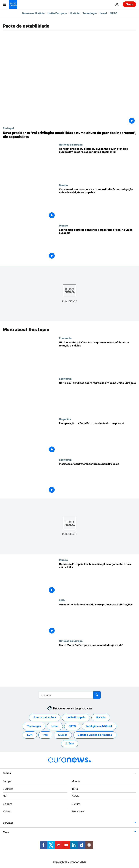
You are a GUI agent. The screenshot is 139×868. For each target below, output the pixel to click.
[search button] (97, 695)
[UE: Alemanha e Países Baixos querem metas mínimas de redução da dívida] (98, 357)
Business (8, 789)
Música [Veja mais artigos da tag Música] (63, 735)
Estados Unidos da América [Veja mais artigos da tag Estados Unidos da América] (95, 735)
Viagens (8, 804)
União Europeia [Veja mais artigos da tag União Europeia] (76, 718)
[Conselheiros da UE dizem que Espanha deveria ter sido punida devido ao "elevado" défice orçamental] (98, 163)
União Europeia (57, 13)
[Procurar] (70, 695)
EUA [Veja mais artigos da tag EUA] (30, 735)
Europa (7, 781)
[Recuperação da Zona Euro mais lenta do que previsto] (98, 438)
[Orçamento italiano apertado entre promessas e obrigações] (98, 619)
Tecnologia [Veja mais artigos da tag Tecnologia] (34, 726)
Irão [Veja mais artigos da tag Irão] (45, 735)
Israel (103, 13)
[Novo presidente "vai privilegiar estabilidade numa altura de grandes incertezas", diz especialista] (69, 135)
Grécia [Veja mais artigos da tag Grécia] (70, 744)
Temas (7, 773)
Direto (129, 4)
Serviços (8, 823)
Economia (65, 338)
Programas (78, 811)
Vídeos (7, 811)
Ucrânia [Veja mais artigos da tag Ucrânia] (101, 718)
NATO (114, 13)
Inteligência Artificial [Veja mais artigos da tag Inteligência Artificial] (99, 726)
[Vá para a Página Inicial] (13, 4)
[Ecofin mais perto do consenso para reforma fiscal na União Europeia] (98, 244)
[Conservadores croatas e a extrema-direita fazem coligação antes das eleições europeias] (98, 204)
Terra (75, 789)
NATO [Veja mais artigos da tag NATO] (72, 726)
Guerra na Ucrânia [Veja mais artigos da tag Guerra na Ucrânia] (45, 718)
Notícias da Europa (71, 144)
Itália (62, 600)
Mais (6, 832)
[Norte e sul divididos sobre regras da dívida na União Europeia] (98, 397)
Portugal (8, 128)
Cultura (76, 804)
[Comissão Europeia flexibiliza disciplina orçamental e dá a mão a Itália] (98, 579)
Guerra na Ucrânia (33, 13)
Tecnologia (90, 13)
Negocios (65, 419)
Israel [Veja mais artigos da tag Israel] (55, 726)
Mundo (63, 185)
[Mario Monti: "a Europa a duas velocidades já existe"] (98, 660)
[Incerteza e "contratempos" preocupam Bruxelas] (98, 478)
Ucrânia (75, 13)
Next (6, 796)
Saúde (75, 796)
